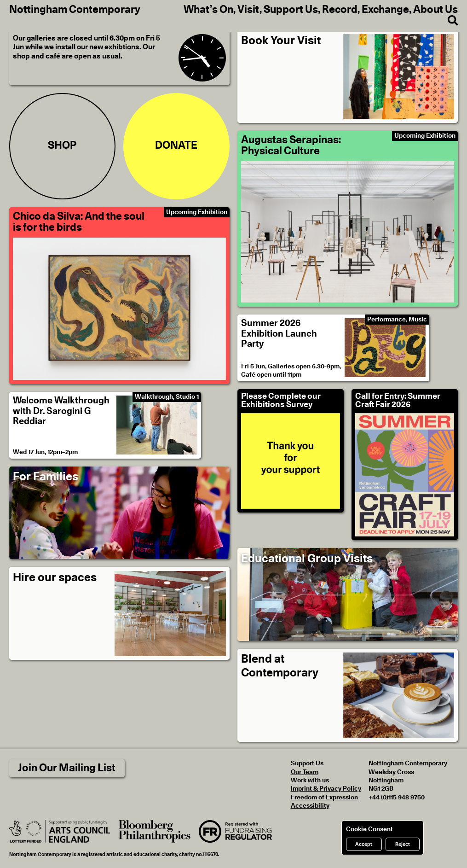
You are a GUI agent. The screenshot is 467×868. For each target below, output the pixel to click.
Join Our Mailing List (67, 768)
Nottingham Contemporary (75, 10)
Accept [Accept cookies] (364, 845)
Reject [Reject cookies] (403, 845)
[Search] (448, 21)
